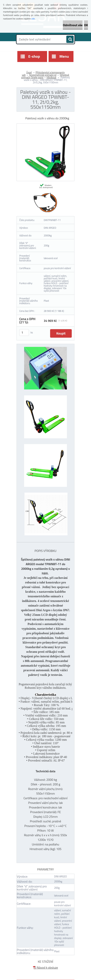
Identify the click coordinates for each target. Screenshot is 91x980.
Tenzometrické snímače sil (43, 75)
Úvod (29, 72)
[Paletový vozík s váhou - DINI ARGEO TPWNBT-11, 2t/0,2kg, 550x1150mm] (45, 125)
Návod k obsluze (45, 967)
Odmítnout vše (73, 25)
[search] (70, 39)
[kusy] (24, 333)
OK (86, 25)
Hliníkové (51, 77)
